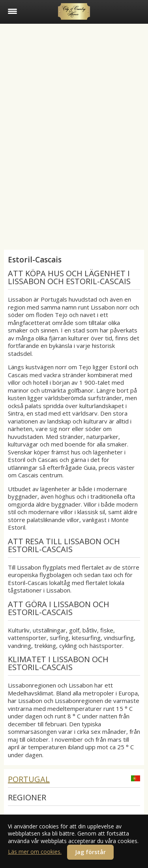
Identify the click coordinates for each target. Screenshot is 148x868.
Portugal (29, 779)
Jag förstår (90, 852)
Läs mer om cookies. (35, 852)
